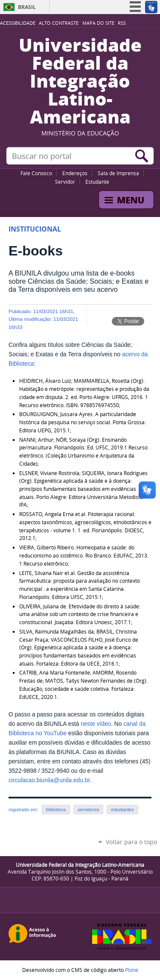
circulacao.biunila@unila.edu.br (49, 780)
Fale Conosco (36, 173)
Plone (132, 970)
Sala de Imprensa (118, 173)
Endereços (75, 173)
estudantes (122, 810)
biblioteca (56, 810)
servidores (88, 810)
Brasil (27, 7)
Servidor (65, 182)
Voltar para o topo (131, 842)
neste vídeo (96, 724)
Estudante (97, 182)
